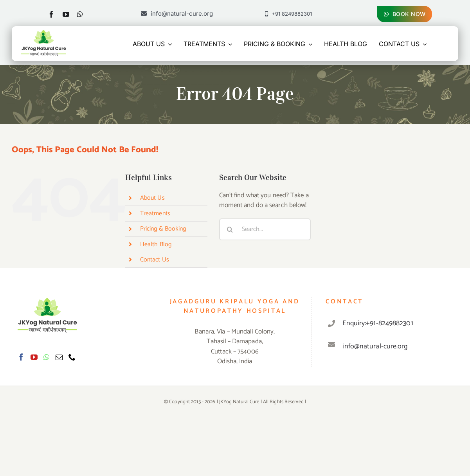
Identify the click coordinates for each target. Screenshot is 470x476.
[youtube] (66, 14)
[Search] (230, 229)
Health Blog (156, 244)
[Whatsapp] (46, 357)
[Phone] (72, 357)
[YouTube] (34, 357)
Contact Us (155, 260)
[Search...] (265, 229)
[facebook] (51, 14)
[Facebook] (21, 357)
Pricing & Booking (163, 229)
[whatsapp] (80, 14)
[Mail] (59, 357)
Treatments (155, 214)
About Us (152, 198)
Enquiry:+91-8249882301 (378, 323)
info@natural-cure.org (375, 346)
